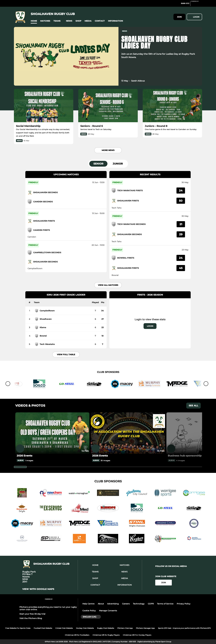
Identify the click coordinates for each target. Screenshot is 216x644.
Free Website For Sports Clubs (18, 628)
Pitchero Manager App (145, 628)
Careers (126, 604)
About (101, 604)
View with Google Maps (38, 589)
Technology (139, 604)
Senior (98, 164)
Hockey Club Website (85, 628)
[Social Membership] (44, 106)
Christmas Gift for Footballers (77, 635)
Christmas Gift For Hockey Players (137, 635)
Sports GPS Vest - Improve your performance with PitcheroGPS (184, 628)
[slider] (20, 467)
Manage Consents (108, 611)
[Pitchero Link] (197, 5)
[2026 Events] (52, 433)
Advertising (113, 604)
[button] (34, 21)
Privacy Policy (184, 604)
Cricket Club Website (64, 628)
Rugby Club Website (106, 628)
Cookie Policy (89, 611)
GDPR (151, 604)
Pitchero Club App (125, 628)
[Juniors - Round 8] (172, 106)
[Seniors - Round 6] (108, 106)
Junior (118, 164)
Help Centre (88, 604)
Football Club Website (43, 628)
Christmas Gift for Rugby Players (106, 635)
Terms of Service (165, 604)
